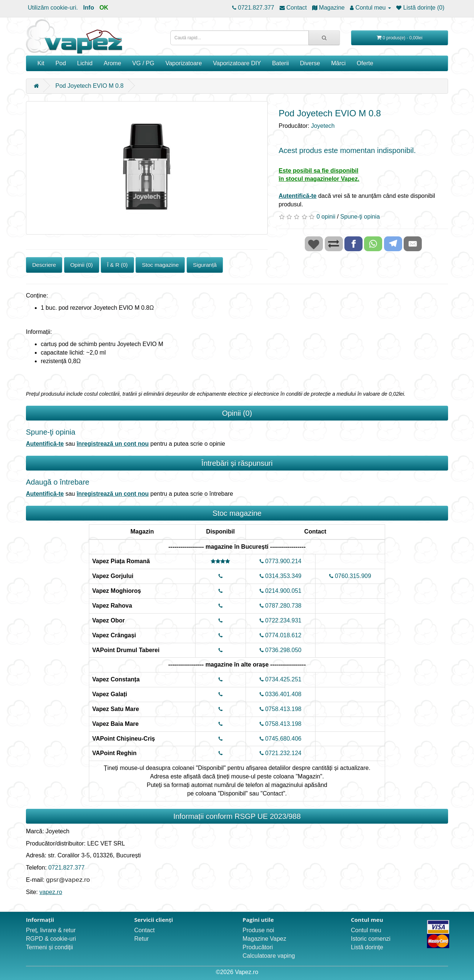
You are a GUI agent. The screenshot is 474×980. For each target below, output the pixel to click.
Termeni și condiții (49, 947)
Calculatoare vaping (269, 956)
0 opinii (326, 217)
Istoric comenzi (371, 939)
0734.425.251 (281, 679)
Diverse (310, 63)
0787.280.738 (281, 606)
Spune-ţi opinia (360, 217)
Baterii (281, 63)
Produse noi (258, 930)
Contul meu (366, 930)
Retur (142, 939)
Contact (145, 930)
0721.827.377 (66, 868)
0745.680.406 (281, 739)
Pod (61, 63)
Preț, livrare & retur (51, 930)
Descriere (44, 265)
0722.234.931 (281, 620)
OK (104, 8)
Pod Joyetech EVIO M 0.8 (89, 86)
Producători (258, 947)
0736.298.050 (281, 650)
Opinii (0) (82, 265)
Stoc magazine (160, 265)
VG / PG (143, 63)
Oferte (365, 63)
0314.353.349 (281, 576)
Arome (112, 63)
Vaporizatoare (184, 63)
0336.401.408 (281, 694)
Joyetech (323, 126)
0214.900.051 (281, 591)
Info (89, 8)
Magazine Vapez (264, 939)
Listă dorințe (367, 947)
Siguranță (205, 265)
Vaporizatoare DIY (237, 63)
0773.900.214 (281, 561)
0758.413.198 (281, 709)
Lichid (85, 63)
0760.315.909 (350, 576)
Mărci (338, 63)
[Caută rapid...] (324, 38)
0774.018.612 (281, 635)
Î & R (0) (117, 265)
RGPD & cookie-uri (51, 939)
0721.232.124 (281, 753)
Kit (41, 63)
